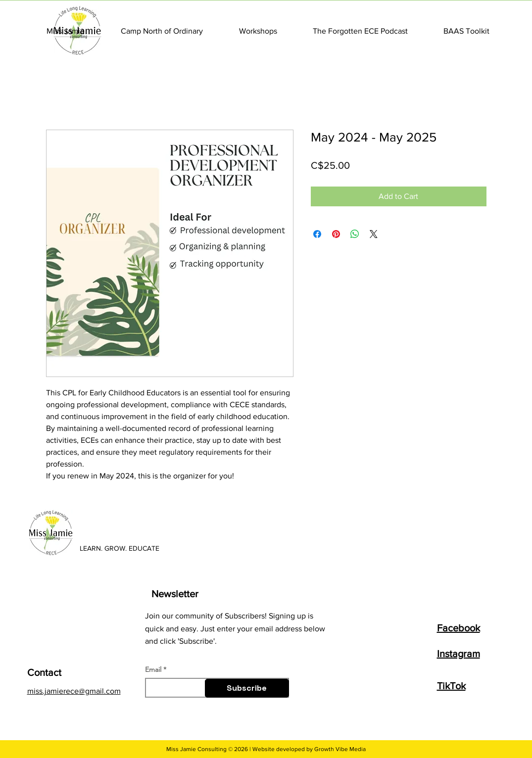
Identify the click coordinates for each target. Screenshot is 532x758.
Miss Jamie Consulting (196, 749)
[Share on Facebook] (317, 234)
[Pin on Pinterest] (336, 234)
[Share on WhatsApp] (355, 234)
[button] (66, 31)
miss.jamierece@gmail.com (74, 691)
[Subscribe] (247, 688)
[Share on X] (374, 234)
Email (153, 669)
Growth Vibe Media (340, 749)
